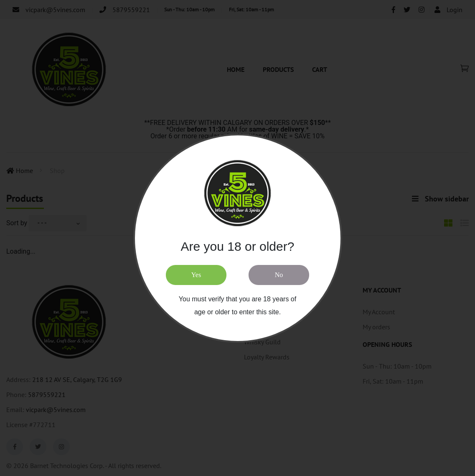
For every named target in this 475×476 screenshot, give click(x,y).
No (279, 275)
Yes (196, 275)
